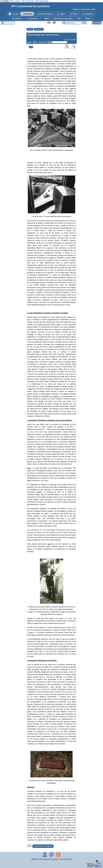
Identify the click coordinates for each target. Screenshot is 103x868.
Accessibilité (5, 1)
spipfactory (98, 867)
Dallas (46, 18)
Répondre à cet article (43, 846)
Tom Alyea (45, 481)
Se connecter (9, 23)
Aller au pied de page (42, 1)
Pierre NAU (70, 40)
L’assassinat (27, 14)
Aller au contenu (15, 1)
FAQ (78, 18)
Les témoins (17, 18)
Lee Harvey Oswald (44, 14)
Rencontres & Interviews (62, 18)
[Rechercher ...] (72, 23)
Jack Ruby (73, 14)
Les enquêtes (88, 14)
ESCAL (95, 865)
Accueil (13, 14)
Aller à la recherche (28, 1)
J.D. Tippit (60, 14)
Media (88, 18)
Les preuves (33, 18)
